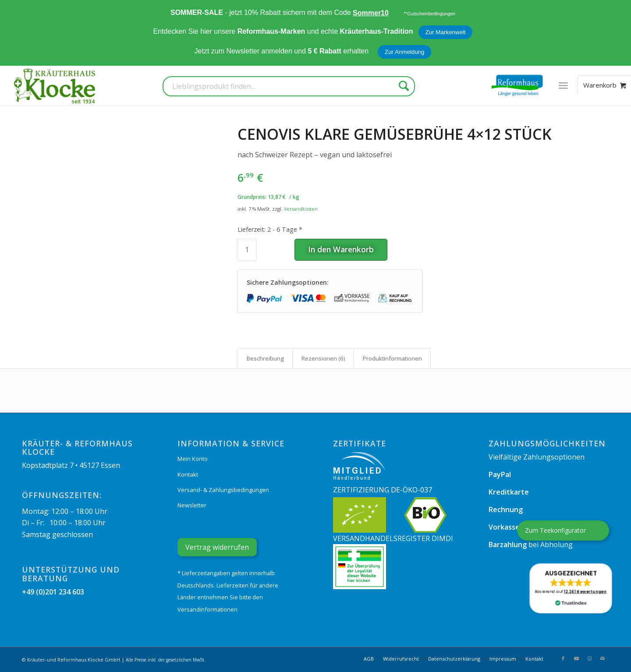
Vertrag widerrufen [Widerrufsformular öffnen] (217, 547)
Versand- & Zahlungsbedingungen (223, 490)
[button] (571, 588)
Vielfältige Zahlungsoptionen (537, 457)
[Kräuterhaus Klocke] (56, 85)
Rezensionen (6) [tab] (323, 358)
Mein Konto (193, 459)
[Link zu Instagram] (589, 658)
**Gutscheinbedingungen (429, 14)
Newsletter (192, 505)
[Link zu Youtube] (576, 658)
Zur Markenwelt (446, 32)
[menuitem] (563, 85)
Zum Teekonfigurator (555, 530)
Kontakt (188, 474)
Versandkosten (301, 209)
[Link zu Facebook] (563, 658)
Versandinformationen (207, 609)
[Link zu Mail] (603, 658)
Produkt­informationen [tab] (392, 358)
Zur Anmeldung (404, 52)
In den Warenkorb (341, 249)
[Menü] (563, 85)
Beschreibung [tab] (265, 358)
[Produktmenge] (247, 250)
